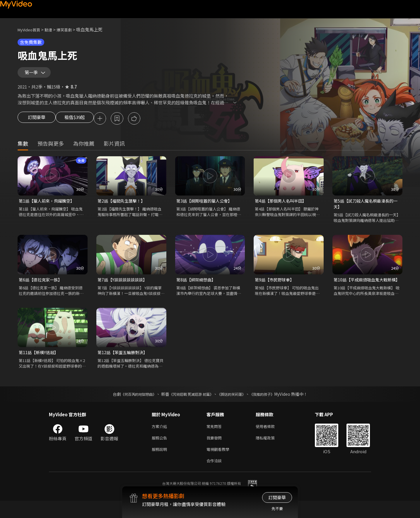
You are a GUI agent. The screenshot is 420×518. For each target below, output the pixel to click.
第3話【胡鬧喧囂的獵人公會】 (206, 206)
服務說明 (161, 465)
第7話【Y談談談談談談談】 (124, 286)
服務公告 (161, 453)
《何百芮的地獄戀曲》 (131, 408)
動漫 (53, 29)
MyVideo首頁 (31, 29)
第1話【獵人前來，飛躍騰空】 (48, 206)
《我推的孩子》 (271, 408)
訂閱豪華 (37, 123)
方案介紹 (161, 440)
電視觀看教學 (220, 465)
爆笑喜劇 (71, 29)
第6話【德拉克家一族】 (42, 286)
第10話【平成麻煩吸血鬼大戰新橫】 (364, 289)
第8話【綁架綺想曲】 (197, 286)
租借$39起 (80, 123)
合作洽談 (215, 477)
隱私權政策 (270, 453)
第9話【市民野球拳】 (276, 286)
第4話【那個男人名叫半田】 (282, 206)
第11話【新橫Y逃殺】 (40, 366)
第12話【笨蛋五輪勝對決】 (124, 366)
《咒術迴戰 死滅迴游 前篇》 (190, 408)
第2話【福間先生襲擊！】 (123, 206)
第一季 (33, 74)
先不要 (277, 508)
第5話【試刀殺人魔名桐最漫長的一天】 (366, 209)
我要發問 (215, 453)
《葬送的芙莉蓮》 (236, 408)
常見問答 (215, 440)
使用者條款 (270, 440)
